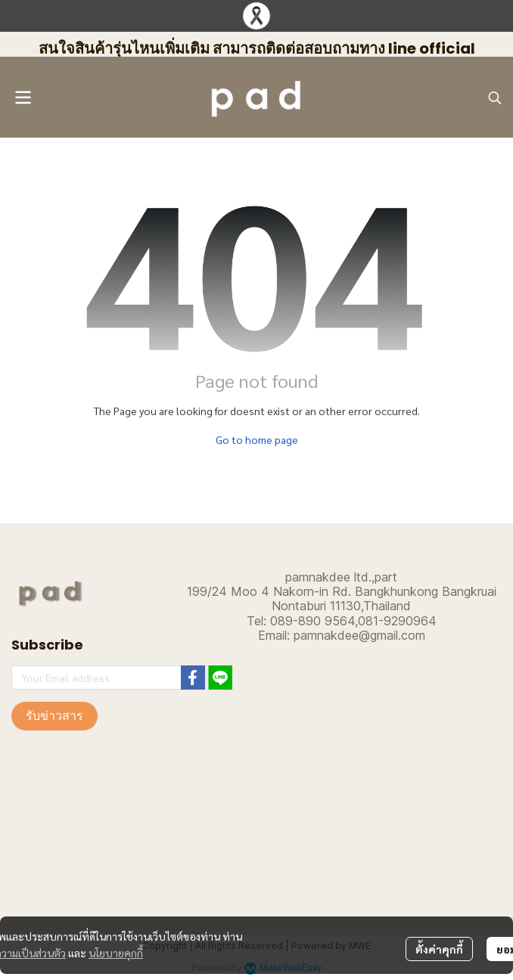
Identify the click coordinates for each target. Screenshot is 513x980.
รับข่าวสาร (54, 716)
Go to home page (257, 439)
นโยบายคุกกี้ (116, 953)
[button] (495, 98)
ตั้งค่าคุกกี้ (439, 949)
